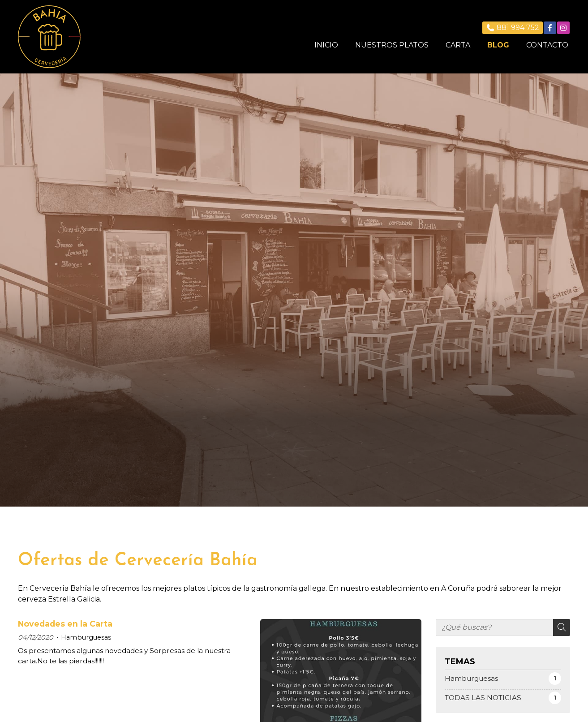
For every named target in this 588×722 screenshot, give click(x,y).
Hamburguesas (86, 637)
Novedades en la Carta (65, 624)
